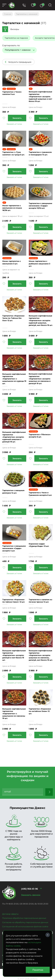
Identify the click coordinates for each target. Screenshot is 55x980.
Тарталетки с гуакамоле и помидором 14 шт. (40, 153)
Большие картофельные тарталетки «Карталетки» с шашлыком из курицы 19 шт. (14, 379)
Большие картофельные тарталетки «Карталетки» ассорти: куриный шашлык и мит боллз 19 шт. (40, 96)
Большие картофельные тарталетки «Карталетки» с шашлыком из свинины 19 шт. (14, 714)
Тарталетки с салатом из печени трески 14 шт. (40, 601)
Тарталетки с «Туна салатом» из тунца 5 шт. (13, 153)
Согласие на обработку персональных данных (25, 922)
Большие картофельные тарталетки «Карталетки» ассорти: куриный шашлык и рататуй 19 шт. (14, 437)
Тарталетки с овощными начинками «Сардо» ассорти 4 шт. (14, 548)
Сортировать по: (11, 45)
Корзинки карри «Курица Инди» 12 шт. (39, 545)
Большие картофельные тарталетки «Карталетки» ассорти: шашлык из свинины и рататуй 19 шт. (40, 379)
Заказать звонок (31, 895)
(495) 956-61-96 (29, 889)
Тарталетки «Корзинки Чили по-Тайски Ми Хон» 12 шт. (13, 318)
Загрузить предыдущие (20, 62)
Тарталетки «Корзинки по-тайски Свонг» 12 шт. (14, 601)
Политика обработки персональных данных (24, 918)
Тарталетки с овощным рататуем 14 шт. (13, 492)
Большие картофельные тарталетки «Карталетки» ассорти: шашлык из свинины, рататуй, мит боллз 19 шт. (41, 655)
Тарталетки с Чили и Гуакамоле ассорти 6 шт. (40, 494)
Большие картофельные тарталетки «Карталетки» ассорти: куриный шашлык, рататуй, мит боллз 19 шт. (41, 321)
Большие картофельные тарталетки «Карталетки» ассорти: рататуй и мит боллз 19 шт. (14, 655)
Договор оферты (10, 914)
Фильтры (15, 29)
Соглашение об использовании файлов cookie (25, 926)
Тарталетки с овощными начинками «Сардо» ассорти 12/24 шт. (40, 206)
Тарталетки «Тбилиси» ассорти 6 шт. (40, 436)
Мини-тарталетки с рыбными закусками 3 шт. (39, 264)
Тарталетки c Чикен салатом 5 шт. (12, 93)
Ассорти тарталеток (45, 38)
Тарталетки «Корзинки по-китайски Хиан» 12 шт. (40, 711)
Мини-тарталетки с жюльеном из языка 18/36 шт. (12, 208)
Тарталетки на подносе (16, 38)
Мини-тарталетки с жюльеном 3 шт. (12, 262)
